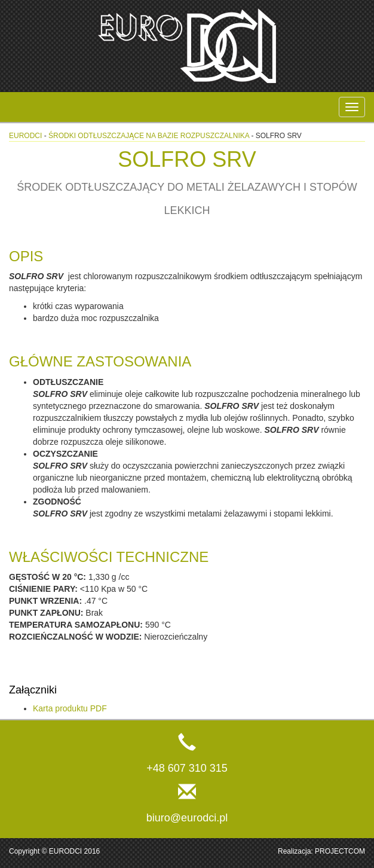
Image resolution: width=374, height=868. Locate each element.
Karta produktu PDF (70, 708)
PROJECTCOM (340, 851)
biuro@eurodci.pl (187, 818)
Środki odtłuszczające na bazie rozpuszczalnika (149, 136)
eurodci (25, 136)
